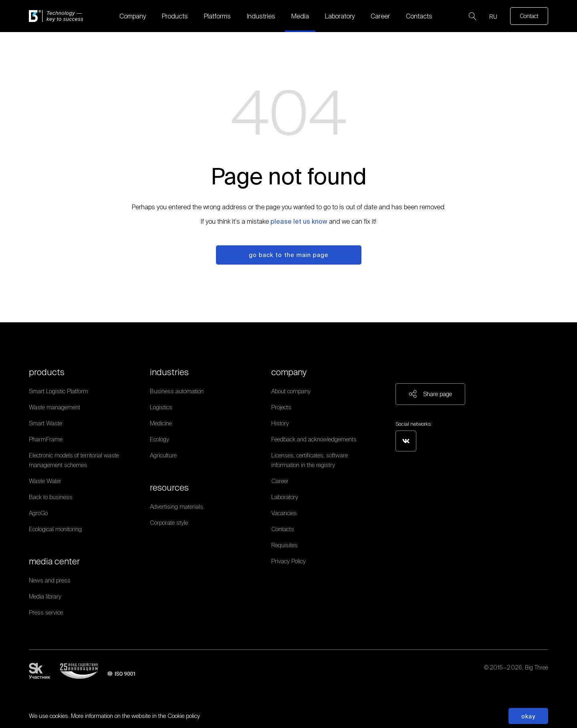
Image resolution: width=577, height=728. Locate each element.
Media (300, 16)
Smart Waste (45, 423)
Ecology (159, 439)
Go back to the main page (289, 255)
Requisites (284, 545)
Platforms (217, 16)
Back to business (51, 497)
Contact (529, 16)
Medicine (161, 423)
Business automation (177, 391)
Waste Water (45, 481)
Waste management (54, 407)
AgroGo (38, 513)
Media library (45, 596)
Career (380, 16)
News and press (50, 580)
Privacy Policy (288, 561)
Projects (281, 407)
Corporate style (169, 523)
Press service (46, 612)
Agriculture (163, 455)
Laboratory (340, 16)
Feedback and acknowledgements (314, 439)
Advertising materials (177, 507)
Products (175, 16)
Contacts (419, 16)
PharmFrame (46, 439)
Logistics (161, 407)
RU (493, 17)
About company (291, 391)
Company (133, 16)
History (280, 423)
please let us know (299, 221)
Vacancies (284, 513)
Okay (528, 716)
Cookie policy (184, 716)
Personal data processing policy (508, 677)
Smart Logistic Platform (59, 391)
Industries (261, 16)
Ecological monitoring (55, 529)
